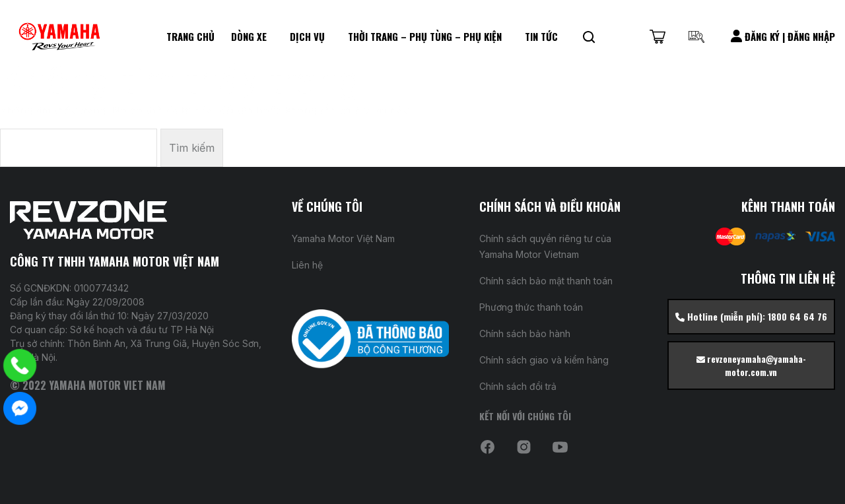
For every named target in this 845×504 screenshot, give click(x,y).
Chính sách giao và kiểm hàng (544, 360)
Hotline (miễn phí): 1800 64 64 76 (751, 316)
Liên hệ (307, 265)
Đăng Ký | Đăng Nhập (783, 36)
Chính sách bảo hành (525, 333)
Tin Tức (541, 36)
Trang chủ (190, 36)
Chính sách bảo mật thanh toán (546, 281)
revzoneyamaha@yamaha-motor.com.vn (751, 365)
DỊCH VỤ (307, 36)
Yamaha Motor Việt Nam (343, 238)
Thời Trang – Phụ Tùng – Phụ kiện (425, 36)
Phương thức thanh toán (531, 307)
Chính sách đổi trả (518, 386)
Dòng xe (249, 36)
